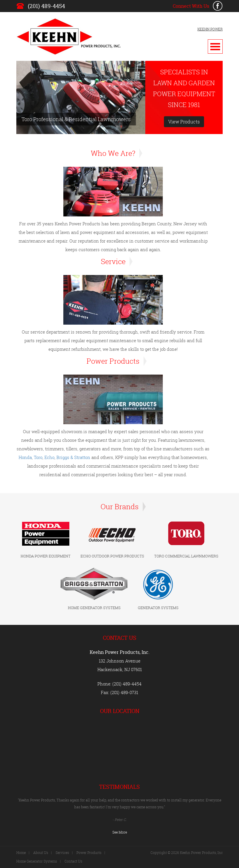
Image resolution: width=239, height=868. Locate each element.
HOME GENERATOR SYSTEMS (94, 608)
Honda (25, 457)
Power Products (89, 853)
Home (21, 853)
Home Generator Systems (37, 861)
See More (120, 832)
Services (62, 853)
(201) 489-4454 (46, 6)
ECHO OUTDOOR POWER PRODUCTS (112, 556)
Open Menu (215, 46)
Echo (49, 457)
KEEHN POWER (210, 29)
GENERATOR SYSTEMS (158, 608)
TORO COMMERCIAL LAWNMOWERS (186, 556)
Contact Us (73, 861)
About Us (41, 853)
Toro (38, 457)
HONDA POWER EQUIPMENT (46, 556)
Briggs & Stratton (73, 457)
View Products (184, 122)
